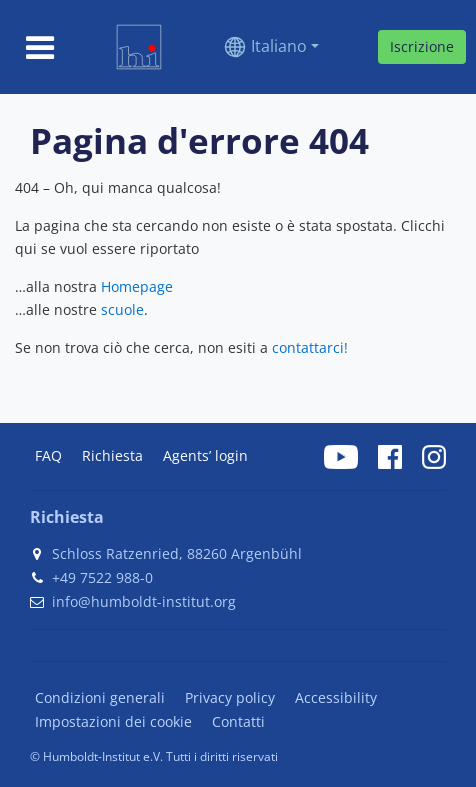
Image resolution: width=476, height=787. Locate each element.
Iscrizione (422, 46)
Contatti (238, 721)
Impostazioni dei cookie (113, 721)
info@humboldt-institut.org (144, 601)
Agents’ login (205, 455)
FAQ (48, 455)
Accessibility (336, 697)
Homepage (137, 286)
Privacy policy (230, 697)
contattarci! (310, 347)
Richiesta (112, 455)
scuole (122, 309)
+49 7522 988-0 (102, 577)
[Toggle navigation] (40, 47)
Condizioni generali (100, 697)
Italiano (279, 46)
